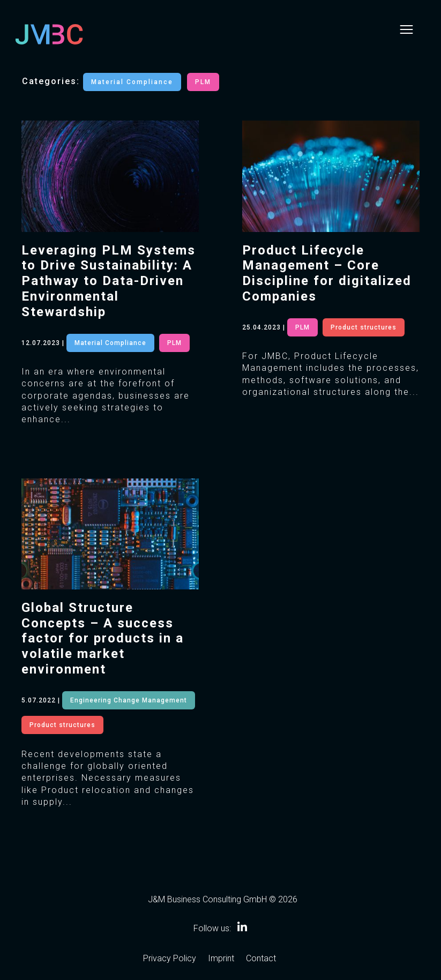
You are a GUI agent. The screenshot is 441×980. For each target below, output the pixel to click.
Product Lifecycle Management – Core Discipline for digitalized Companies (327, 273)
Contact (261, 959)
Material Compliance (132, 82)
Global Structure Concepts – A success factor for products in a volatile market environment (103, 638)
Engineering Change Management (129, 700)
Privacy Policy (170, 959)
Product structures (62, 725)
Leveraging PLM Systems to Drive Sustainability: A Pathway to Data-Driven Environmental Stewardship (109, 281)
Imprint (221, 959)
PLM (203, 82)
